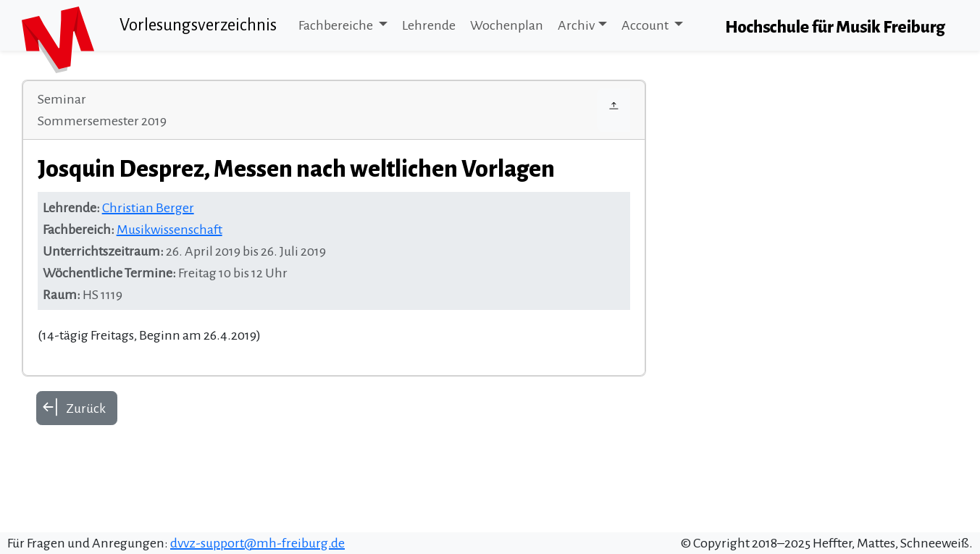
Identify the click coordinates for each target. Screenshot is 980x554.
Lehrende (429, 25)
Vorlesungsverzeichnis (198, 25)
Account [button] (646, 25)
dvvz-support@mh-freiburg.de (257, 543)
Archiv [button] (576, 25)
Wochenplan (507, 25)
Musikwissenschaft (169, 230)
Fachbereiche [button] (337, 25)
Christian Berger (148, 208)
